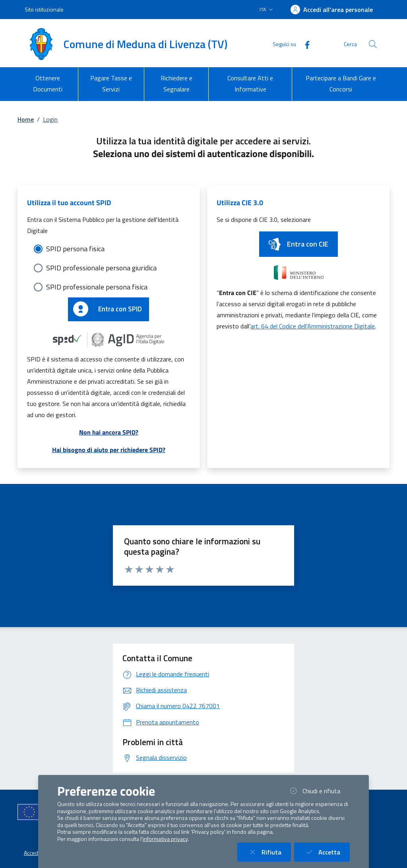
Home (26, 119)
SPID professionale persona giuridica (101, 268)
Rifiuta (269, 852)
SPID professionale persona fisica (97, 287)
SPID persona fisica (75, 249)
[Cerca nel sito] (373, 44)
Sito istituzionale (44, 9)
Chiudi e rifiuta (319, 791)
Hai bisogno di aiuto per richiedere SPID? (109, 450)
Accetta (327, 852)
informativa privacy (165, 839)
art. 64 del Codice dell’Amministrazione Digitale (313, 326)
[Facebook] (304, 44)
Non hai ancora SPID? (109, 432)
